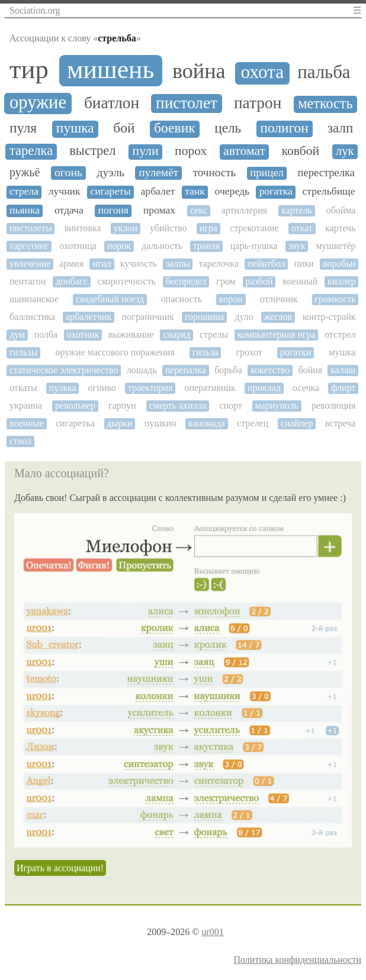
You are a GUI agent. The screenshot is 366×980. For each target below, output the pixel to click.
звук (296, 246)
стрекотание (254, 228)
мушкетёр (335, 246)
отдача (69, 210)
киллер (341, 281)
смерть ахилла (177, 405)
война (199, 71)
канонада (207, 423)
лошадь (142, 370)
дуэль (111, 172)
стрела (24, 191)
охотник (83, 334)
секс (199, 210)
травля (206, 246)
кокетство (270, 370)
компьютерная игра (277, 334)
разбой (259, 281)
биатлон (112, 103)
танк (195, 191)
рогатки (296, 352)
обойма (341, 210)
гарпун (122, 405)
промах (159, 210)
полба (46, 334)
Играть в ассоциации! (60, 868)
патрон (258, 103)
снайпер (297, 423)
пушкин (160, 423)
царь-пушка (254, 246)
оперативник (210, 388)
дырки (119, 423)
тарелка (31, 151)
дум (17, 334)
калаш (343, 370)
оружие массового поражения (115, 352)
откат (302, 228)
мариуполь (277, 405)
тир (29, 69)
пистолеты (31, 228)
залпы (178, 263)
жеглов (278, 317)
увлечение (30, 263)
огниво (102, 388)
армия (71, 263)
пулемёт (158, 172)
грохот (249, 352)
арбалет (158, 191)
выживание (131, 334)
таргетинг (29, 246)
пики (304, 263)
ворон (231, 299)
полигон (285, 128)
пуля (23, 128)
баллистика (32, 317)
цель (228, 128)
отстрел (340, 334)
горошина (205, 317)
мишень (111, 69)
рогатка (276, 191)
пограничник (148, 317)
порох (191, 151)
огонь (68, 172)
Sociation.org (35, 10)
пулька (63, 388)
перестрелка (326, 173)
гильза (206, 352)
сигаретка (75, 423)
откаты (23, 388)
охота (263, 72)
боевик (175, 128)
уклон (126, 228)
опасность (182, 299)
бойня (310, 370)
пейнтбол (267, 263)
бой (124, 128)
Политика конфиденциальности (297, 960)
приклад (264, 388)
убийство (168, 228)
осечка (306, 388)
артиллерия (244, 210)
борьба (228, 370)
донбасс (72, 281)
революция (334, 405)
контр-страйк (329, 317)
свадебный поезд (110, 299)
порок (119, 246)
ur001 (212, 932)
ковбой (301, 151)
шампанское (34, 299)
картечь (340, 228)
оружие (38, 103)
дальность (162, 246)
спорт (230, 405)
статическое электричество (64, 370)
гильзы (23, 352)
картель (297, 210)
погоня (113, 210)
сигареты (110, 191)
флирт (343, 388)
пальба (324, 72)
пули (146, 151)
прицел (267, 173)
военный (300, 281)
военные (27, 423)
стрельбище (328, 191)
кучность (139, 263)
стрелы (214, 334)
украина (26, 405)
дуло (244, 317)
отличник (279, 299)
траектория (150, 388)
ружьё (25, 172)
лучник (65, 191)
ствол (20, 441)
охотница (78, 246)
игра (208, 228)
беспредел (186, 281)
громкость (335, 299)
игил (102, 263)
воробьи (339, 263)
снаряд (176, 334)
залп (340, 128)
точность (215, 172)
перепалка (186, 370)
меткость (325, 104)
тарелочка (219, 263)
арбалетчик (89, 317)
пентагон (28, 281)
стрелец (253, 423)
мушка (342, 352)
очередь (232, 191)
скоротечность (127, 281)
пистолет (187, 103)
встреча (341, 423)
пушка (75, 128)
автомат (244, 151)
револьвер (75, 405)
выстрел (92, 151)
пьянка (25, 210)
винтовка (83, 228)
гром (226, 281)
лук (345, 151)
